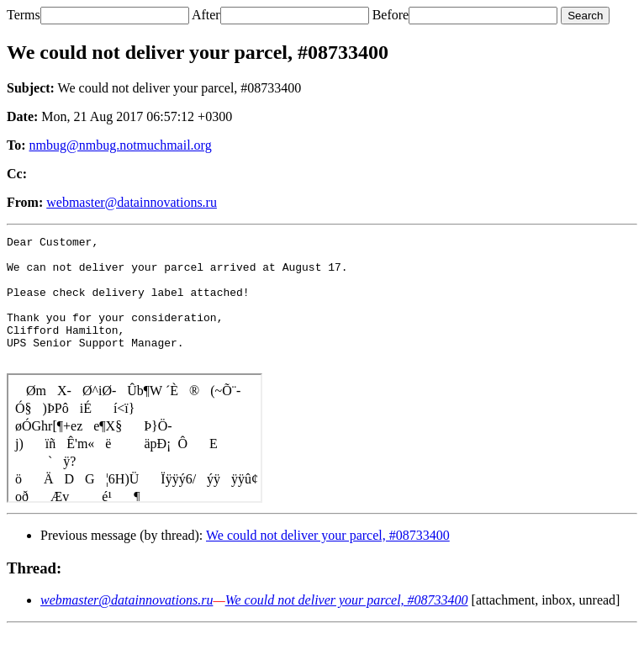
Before (391, 15)
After (206, 15)
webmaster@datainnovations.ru (132, 202)
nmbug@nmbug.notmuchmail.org (121, 145)
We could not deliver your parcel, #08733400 (328, 560)
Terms (24, 15)
